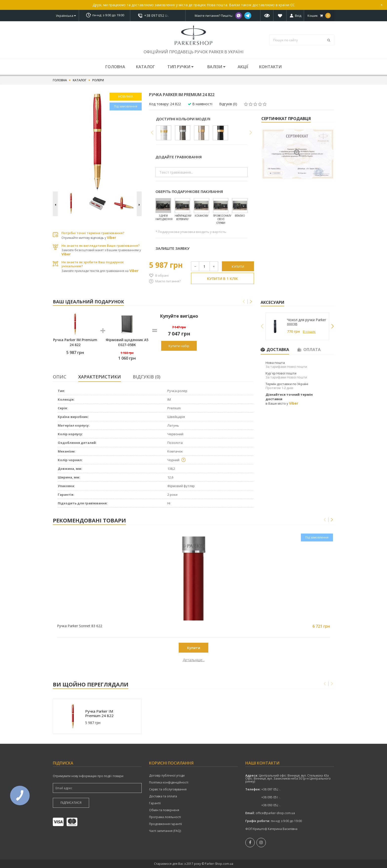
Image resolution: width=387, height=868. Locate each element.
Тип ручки (180, 67)
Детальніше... (88, 660)
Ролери (98, 80)
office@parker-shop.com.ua (275, 813)
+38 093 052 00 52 (274, 805)
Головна (115, 67)
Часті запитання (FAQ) (165, 831)
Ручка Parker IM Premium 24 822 (99, 713)
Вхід (298, 16)
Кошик (319, 16)
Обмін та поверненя (164, 810)
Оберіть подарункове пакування (189, 191)
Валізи (216, 67)
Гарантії (155, 803)
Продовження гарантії (165, 824)
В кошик (309, 331)
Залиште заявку (173, 248)
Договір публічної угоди (167, 776)
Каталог (145, 67)
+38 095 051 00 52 (274, 797)
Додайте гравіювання (179, 157)
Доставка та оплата (163, 796)
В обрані (162, 275)
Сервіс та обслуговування (168, 789)
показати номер (158, 15)
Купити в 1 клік (223, 278)
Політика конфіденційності (169, 783)
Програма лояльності (165, 817)
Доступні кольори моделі (183, 119)
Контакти (270, 67)
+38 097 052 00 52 (158, 16)
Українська (66, 16)
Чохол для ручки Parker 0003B (307, 322)
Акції (243, 67)
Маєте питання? (168, 281)
